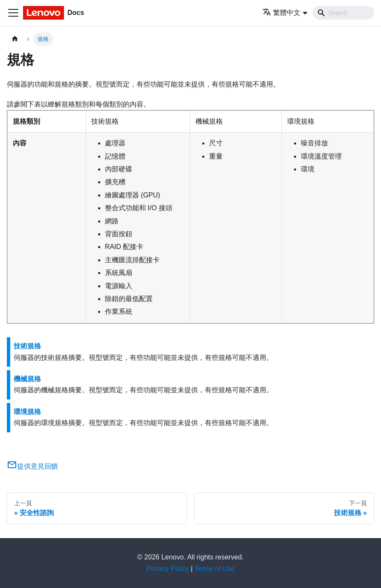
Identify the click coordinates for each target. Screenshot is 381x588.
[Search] (343, 13)
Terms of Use (215, 569)
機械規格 (27, 379)
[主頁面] (15, 39)
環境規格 (27, 412)
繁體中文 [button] (281, 13)
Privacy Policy (168, 569)
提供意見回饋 (32, 466)
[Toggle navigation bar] (13, 13)
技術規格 (27, 346)
